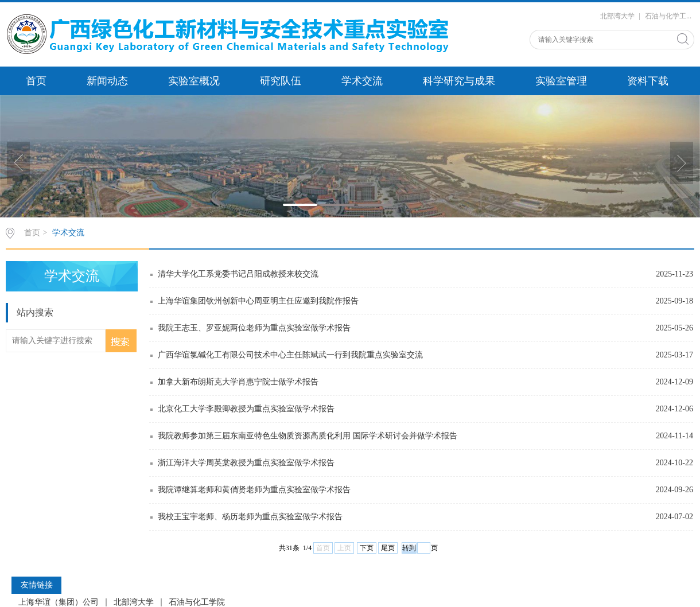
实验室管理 (561, 81)
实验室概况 (194, 81)
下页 (367, 548)
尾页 (388, 548)
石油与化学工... (668, 16)
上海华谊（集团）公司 (59, 602)
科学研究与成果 (459, 81)
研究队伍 (281, 81)
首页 (36, 81)
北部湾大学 (617, 16)
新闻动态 (107, 81)
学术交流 (362, 81)
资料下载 (648, 81)
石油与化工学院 (197, 602)
